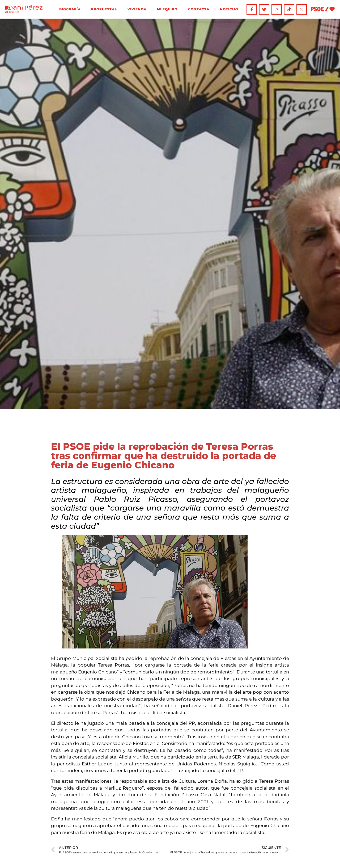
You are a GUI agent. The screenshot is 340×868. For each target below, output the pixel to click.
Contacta (199, 9)
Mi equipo (167, 9)
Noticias (229, 9)
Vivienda (137, 9)
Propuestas (104, 9)
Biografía (70, 9)
